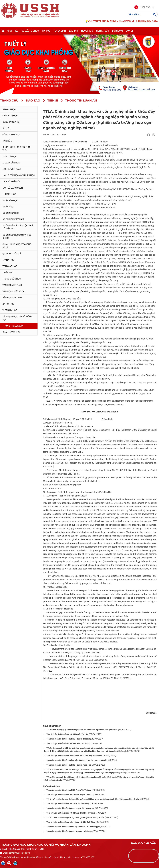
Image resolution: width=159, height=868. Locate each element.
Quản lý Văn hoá (11, 332)
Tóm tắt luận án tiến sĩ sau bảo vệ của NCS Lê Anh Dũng (71, 822)
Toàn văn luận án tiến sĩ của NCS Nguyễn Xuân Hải (69, 765)
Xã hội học (8, 304)
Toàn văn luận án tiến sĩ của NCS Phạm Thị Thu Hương (70, 808)
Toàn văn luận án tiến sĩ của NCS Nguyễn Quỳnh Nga (70, 831)
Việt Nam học (10, 310)
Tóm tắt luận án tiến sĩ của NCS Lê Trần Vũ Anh (67, 743)
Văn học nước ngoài (14, 291)
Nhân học (8, 207)
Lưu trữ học (9, 194)
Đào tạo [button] (74, 31)
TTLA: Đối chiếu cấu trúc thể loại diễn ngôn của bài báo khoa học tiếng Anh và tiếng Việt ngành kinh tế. (91, 799)
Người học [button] (87, 31)
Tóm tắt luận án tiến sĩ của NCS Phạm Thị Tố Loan (68, 795)
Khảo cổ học (10, 156)
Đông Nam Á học (11, 134)
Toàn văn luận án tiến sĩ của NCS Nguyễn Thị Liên (68, 739)
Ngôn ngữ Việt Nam (13, 219)
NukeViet (67, 857)
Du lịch (6, 128)
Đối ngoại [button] (117, 31)
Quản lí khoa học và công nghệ (17, 246)
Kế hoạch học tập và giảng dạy (17, 318)
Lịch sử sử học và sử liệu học (19, 175)
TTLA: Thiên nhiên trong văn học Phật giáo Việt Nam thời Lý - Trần (75, 817)
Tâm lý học (8, 260)
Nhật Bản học (10, 200)
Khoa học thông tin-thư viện (16, 149)
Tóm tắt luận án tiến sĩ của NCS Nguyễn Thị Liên (67, 734)
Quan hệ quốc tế (12, 254)
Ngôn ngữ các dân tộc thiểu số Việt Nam (18, 227)
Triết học (8, 272)
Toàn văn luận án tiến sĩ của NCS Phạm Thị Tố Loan (69, 790)
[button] (142, 7)
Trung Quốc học (12, 279)
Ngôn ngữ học (11, 213)
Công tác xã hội (11, 122)
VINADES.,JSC (88, 857)
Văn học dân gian (12, 298)
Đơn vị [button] (129, 31)
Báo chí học (9, 109)
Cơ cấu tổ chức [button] (30, 31)
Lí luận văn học (11, 163)
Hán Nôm (7, 141)
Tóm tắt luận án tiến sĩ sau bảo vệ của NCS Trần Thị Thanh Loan (74, 756)
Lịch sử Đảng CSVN (13, 188)
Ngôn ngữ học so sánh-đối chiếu (17, 236)
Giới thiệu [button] (13, 31)
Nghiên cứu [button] (102, 31)
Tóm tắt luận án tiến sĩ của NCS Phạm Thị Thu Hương (70, 813)
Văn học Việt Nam (12, 285)
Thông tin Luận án (13, 326)
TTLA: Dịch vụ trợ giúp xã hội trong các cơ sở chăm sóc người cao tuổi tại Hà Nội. (82, 730)
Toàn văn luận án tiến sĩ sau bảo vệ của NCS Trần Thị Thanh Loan (75, 760)
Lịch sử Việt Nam (12, 169)
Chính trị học (10, 116)
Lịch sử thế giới (11, 182)
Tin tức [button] (46, 31)
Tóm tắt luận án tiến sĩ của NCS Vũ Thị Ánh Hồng (68, 804)
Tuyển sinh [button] (60, 31)
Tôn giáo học (10, 266)
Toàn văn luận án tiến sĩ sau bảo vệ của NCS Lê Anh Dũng (72, 827)
